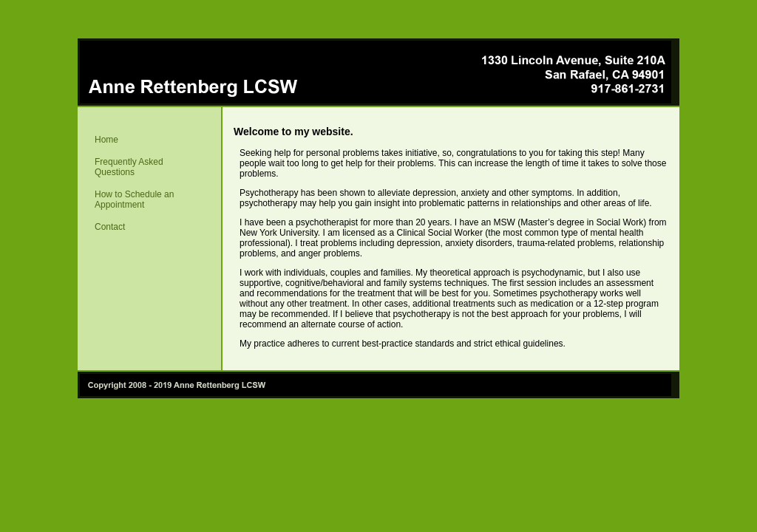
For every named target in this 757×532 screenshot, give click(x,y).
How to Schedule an (127, 199)
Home (106, 140)
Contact (110, 227)
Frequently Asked (122, 167)
